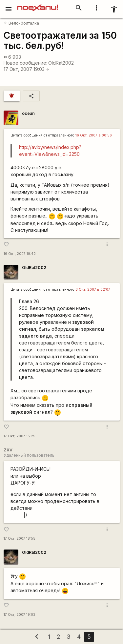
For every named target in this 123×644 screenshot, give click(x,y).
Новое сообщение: (25, 63)
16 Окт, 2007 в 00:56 (94, 135)
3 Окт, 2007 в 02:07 (93, 290)
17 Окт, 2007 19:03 (27, 69)
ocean (28, 113)
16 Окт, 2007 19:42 (20, 254)
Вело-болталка (21, 23)
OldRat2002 (61, 63)
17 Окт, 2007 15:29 (20, 436)
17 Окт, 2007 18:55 (20, 539)
